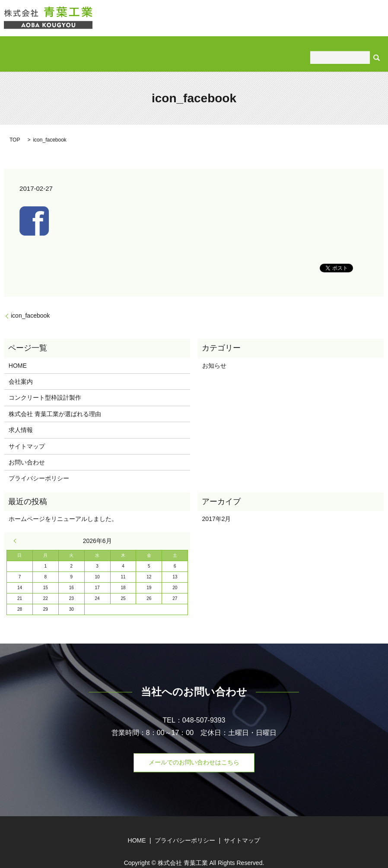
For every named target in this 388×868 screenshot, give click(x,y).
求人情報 (301, 47)
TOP (15, 126)
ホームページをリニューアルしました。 (63, 505)
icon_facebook (30, 302)
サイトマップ (27, 432)
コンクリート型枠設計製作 (131, 47)
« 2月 (17, 527)
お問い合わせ (346, 47)
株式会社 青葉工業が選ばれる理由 (229, 47)
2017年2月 (217, 505)
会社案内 (69, 47)
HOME (33, 47)
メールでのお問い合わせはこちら (194, 748)
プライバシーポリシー (39, 464)
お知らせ (214, 352)
